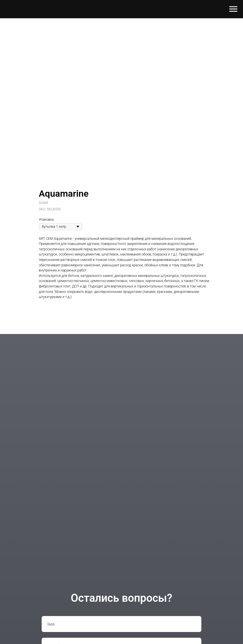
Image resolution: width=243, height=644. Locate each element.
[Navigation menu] (233, 9)
